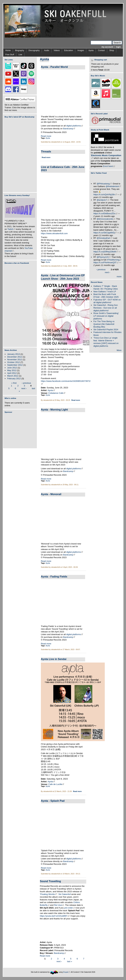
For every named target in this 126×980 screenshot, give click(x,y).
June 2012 (12, 368)
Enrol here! (109, 166)
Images (81, 50)
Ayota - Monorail (51, 494)
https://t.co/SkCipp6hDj (105, 233)
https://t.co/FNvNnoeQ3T (106, 262)
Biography (20, 50)
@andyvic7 (103, 200)
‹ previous (27, 383)
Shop (112, 50)
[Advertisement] (21, 431)
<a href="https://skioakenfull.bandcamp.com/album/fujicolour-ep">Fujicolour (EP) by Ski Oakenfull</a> (19, 155)
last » (70, 961)
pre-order (70, 908)
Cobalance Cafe (57, 393)
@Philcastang (104, 184)
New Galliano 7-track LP (105, 292)
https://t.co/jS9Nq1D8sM (106, 252)
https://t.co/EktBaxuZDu (105, 213)
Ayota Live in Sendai (54, 659)
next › (24, 388)
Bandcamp (69, 129)
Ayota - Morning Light (54, 410)
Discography (34, 50)
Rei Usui (59, 905)
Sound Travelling (50, 881)
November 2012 (15, 360)
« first (14, 383)
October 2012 (13, 362)
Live (20, 55)
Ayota (91, 50)
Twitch (11, 229)
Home (8, 50)
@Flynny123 (104, 257)
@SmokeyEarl (104, 238)
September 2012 (15, 365)
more (119, 277)
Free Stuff (10, 55)
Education (69, 50)
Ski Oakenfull (64, 894)
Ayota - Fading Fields (54, 577)
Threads (46, 151)
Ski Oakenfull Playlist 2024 (106, 330)
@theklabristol (113, 186)
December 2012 (15, 357)
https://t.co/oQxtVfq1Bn (105, 194)
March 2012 (13, 376)
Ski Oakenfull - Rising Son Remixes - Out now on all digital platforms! (106, 308)
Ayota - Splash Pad (53, 801)
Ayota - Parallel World (54, 67)
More (119, 350)
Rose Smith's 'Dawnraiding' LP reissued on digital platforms (106, 316)
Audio (47, 50)
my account (107, 47)
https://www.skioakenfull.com (54, 233)
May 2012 (12, 370)
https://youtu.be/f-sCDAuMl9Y (55, 916)
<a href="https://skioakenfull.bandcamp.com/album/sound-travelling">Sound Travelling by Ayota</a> (63, 931)
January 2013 (13, 354)
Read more (46, 136)
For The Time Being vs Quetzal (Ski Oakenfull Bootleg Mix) (104, 324)
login (118, 47)
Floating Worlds (48, 894)
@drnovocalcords (106, 219)
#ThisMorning (114, 260)
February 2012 (14, 379)
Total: (101, 70)
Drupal (67, 972)
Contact (101, 50)
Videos (57, 50)
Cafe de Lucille (56, 784)
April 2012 (12, 373)
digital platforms (75, 126)
